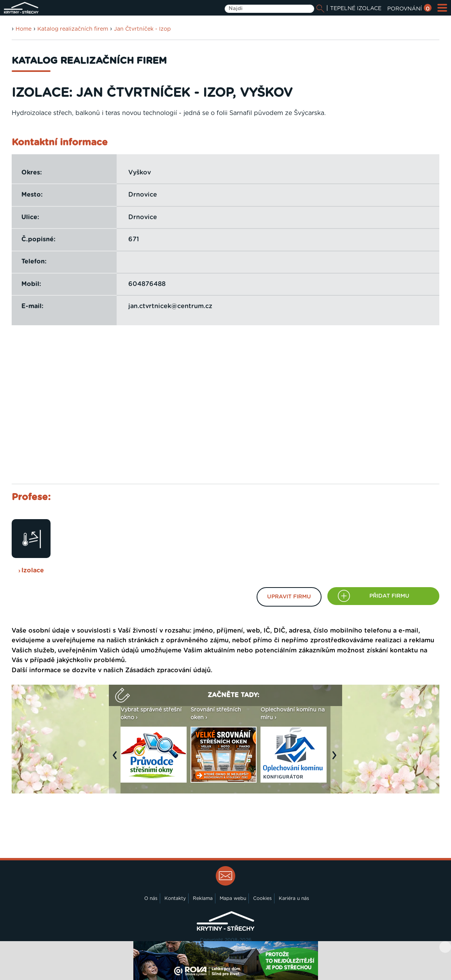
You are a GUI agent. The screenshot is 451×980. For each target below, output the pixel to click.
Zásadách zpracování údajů (168, 670)
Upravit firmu (289, 597)
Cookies (262, 898)
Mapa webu (233, 898)
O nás (151, 898)
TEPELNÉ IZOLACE (356, 9)
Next (336, 759)
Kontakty (175, 898)
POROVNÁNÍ (409, 9)
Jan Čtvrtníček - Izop (142, 29)
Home (24, 29)
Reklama (203, 898)
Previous (117, 759)
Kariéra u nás (294, 898)
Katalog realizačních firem (73, 29)
